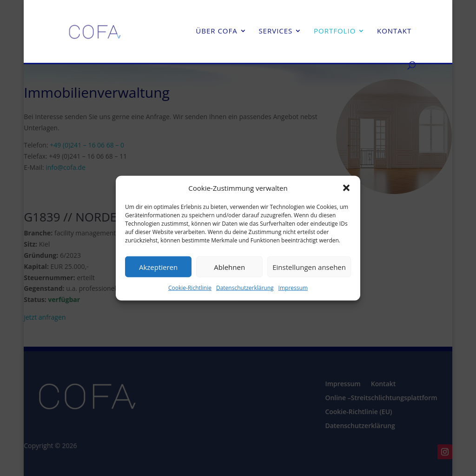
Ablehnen (229, 267)
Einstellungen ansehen (309, 267)
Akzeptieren (158, 267)
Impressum (293, 288)
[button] (346, 188)
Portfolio (335, 31)
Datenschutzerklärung (245, 288)
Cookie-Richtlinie (190, 288)
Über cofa (216, 31)
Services (275, 31)
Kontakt (394, 31)
